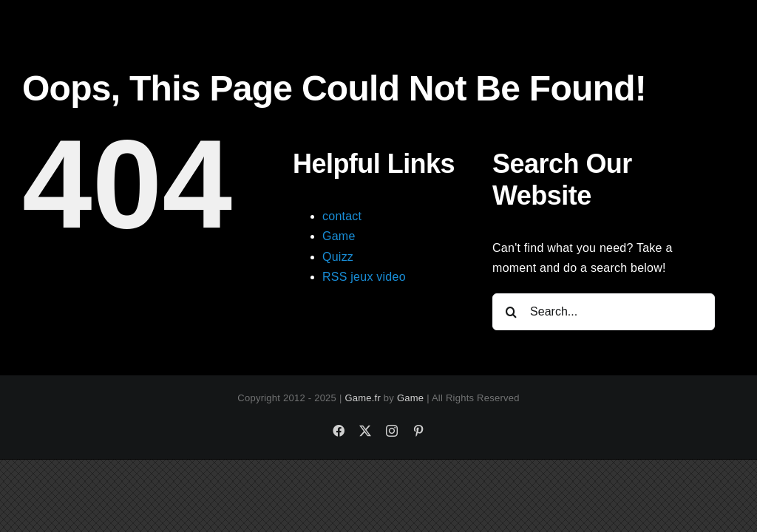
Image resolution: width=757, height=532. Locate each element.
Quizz (338, 257)
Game (339, 236)
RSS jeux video (364, 277)
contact (342, 216)
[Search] (511, 312)
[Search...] (604, 312)
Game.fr (363, 398)
